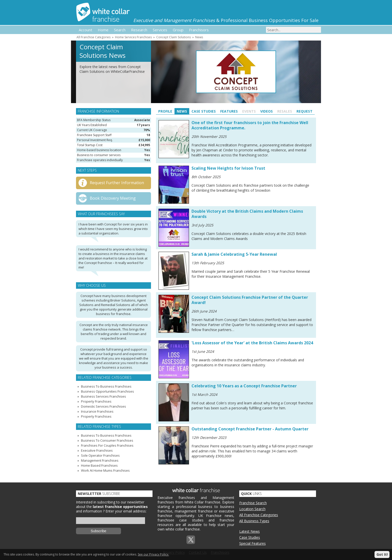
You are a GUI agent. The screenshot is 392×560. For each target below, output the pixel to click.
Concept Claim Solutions (173, 37)
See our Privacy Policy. (153, 554)
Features (229, 111)
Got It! (382, 554)
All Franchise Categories (93, 37)
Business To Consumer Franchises (107, 440)
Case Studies (204, 111)
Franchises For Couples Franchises (107, 445)
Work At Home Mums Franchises (105, 470)
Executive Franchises (97, 450)
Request (304, 111)
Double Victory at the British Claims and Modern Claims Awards (247, 214)
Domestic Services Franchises (103, 406)
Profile (165, 111)
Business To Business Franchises (106, 386)
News (199, 37)
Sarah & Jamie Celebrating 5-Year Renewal (234, 254)
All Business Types (254, 521)
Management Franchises (100, 460)
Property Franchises (96, 401)
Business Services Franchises (103, 396)
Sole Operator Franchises (100, 455)
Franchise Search (253, 503)
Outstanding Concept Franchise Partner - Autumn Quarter (250, 429)
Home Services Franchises (133, 37)
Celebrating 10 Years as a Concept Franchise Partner (244, 386)
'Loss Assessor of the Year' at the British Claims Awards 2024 (252, 343)
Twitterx (191, 540)
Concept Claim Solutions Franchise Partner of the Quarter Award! (250, 300)
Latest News (249, 531)
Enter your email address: (126, 511)
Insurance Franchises (97, 411)
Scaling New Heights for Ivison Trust (228, 168)
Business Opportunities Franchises (107, 391)
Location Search (252, 509)
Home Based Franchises (99, 465)
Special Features (252, 543)
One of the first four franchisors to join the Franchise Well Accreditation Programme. (250, 125)
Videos (266, 111)
